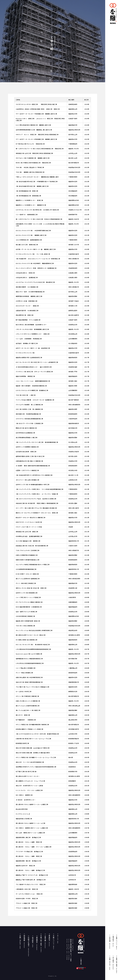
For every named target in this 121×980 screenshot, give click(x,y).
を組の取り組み (117, 965)
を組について (117, 943)
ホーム (58, 939)
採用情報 (24, 941)
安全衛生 (33, 942)
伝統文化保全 (29, 947)
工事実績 (110, 942)
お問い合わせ (110, 963)
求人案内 (113, 963)
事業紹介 (113, 942)
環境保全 (37, 943)
